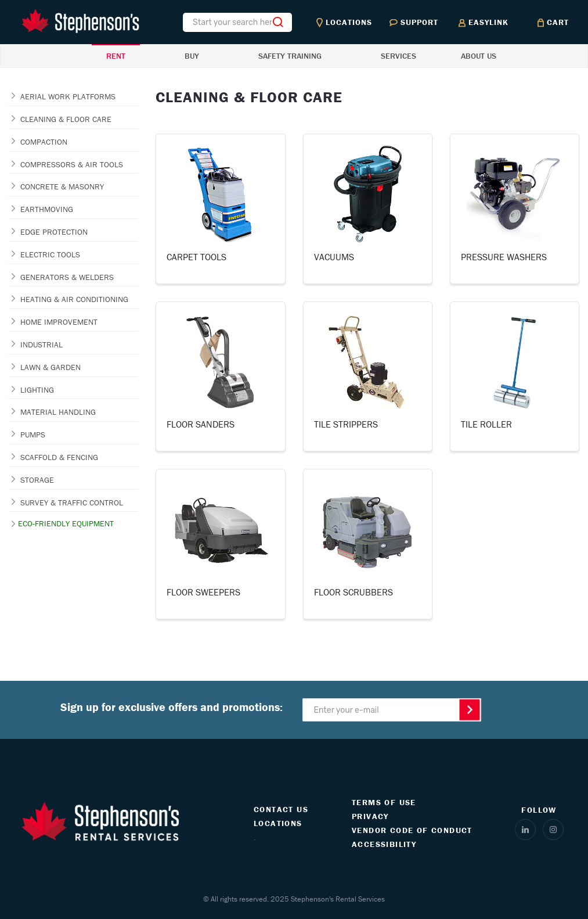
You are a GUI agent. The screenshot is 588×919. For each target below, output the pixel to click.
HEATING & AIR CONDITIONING (74, 299)
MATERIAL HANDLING (58, 412)
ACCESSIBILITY (384, 844)
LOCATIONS (278, 823)
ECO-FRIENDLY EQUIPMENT (66, 523)
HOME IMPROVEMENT (59, 322)
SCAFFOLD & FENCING (59, 457)
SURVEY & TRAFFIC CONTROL (72, 502)
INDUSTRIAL (42, 344)
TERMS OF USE (384, 802)
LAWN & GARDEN (50, 367)
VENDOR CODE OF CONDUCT (412, 830)
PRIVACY (370, 816)
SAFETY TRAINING (290, 56)
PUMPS (33, 435)
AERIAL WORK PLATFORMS (68, 96)
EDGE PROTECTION (54, 232)
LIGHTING (37, 390)
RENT (116, 56)
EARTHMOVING (47, 209)
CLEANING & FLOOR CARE (66, 119)
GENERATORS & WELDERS (67, 277)
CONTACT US (281, 809)
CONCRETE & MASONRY (62, 186)
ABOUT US (479, 56)
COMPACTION (44, 142)
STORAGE (37, 480)
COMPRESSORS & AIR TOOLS (72, 164)
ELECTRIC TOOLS (50, 254)
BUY (192, 56)
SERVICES (398, 56)
